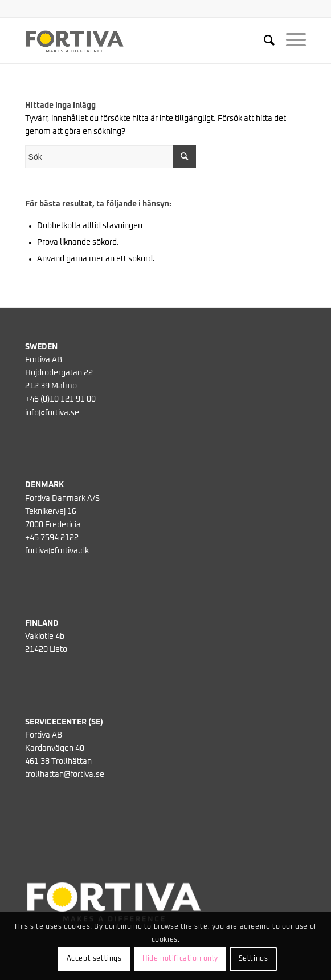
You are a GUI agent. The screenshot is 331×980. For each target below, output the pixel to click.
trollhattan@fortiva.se (65, 775)
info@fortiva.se (52, 413)
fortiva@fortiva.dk (57, 551)
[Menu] (290, 41)
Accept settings (94, 959)
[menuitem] (263, 41)
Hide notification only (180, 959)
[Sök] (263, 41)
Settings (254, 959)
